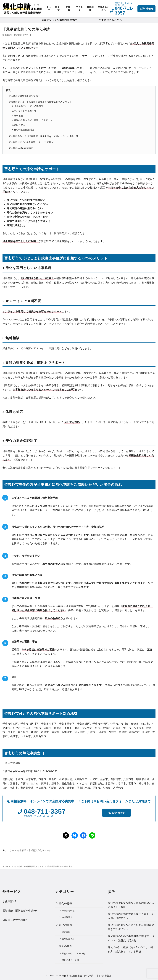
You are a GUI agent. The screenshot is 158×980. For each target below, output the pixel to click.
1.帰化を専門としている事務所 (28, 106)
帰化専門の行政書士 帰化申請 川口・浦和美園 (87, 976)
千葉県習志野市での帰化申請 (60, 866)
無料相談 (90, 9)
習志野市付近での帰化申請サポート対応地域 (31, 142)
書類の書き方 (68, 939)
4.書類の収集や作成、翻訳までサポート (32, 120)
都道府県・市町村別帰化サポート (18, 35)
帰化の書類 (66, 925)
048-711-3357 (124, 10)
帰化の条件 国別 (70, 960)
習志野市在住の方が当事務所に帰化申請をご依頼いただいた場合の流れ (45, 136)
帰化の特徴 (66, 903)
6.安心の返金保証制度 (23, 130)
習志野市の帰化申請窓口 (21, 148)
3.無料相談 (17, 116)
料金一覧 (58, 9)
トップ (49, 9)
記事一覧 (69, 9)
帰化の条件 (66, 946)
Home (5, 866)
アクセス (80, 9)
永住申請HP (9, 901)
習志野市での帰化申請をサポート (25, 96)
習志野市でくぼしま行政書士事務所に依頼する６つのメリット (40, 102)
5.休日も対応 (18, 125)
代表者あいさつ (103, 9)
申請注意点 (67, 917)
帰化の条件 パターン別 (73, 954)
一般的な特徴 (68, 911)
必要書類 (66, 932)
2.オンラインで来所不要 (24, 111)
